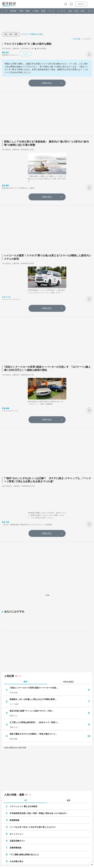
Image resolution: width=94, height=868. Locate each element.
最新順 (13, 11)
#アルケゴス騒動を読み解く (33, 34)
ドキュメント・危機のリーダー (20, 824)
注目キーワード (12, 837)
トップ (4, 11)
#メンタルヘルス (81, 844)
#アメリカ (47, 844)
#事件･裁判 (28, 844)
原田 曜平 (6, 186)
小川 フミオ (6, 297)
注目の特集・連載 (13, 768)
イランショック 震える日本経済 (23, 693)
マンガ (51, 11)
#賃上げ (38, 844)
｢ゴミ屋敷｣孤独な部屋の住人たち (24, 741)
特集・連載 (25, 11)
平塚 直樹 (6, 408)
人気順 (36, 11)
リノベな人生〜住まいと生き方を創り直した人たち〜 (33, 713)
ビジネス (62, 11)
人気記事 (9, 562)
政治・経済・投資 (77, 11)
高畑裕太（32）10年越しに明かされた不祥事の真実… (33, 585)
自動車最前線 (15, 734)
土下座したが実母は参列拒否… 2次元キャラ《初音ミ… (34, 609)
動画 (43, 11)
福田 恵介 (6, 53)
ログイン (81, 4)
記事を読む (47, 83)
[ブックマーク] (89, 54)
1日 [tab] (25, 686)
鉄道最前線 (15, 706)
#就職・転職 (50, 849)
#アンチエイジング (35, 849)
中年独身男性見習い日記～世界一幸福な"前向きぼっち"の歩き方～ (39, 700)
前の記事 (77, 39)
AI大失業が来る (16, 748)
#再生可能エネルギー (63, 844)
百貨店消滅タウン (17, 727)
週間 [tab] (69, 687)
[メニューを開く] (91, 4)
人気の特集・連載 (14, 681)
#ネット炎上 (63, 849)
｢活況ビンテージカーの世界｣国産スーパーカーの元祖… (34, 574)
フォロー (25, 54)
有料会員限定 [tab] (69, 568)
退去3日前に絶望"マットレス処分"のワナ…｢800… (32, 597)
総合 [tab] (25, 568)
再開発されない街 (17, 755)
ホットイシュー (16, 720)
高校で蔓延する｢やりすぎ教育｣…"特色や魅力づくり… (33, 620)
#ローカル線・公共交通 (15, 849)
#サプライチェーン (13, 844)
